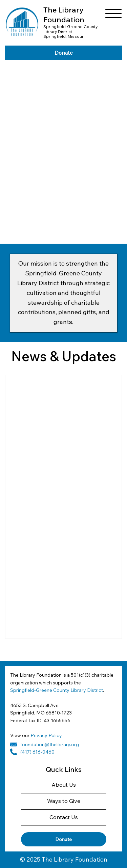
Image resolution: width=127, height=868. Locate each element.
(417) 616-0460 (37, 752)
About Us (64, 785)
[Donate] (63, 53)
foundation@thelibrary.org (50, 744)
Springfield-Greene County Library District (57, 690)
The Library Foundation (64, 15)
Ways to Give (64, 801)
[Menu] (113, 13)
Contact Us (64, 817)
